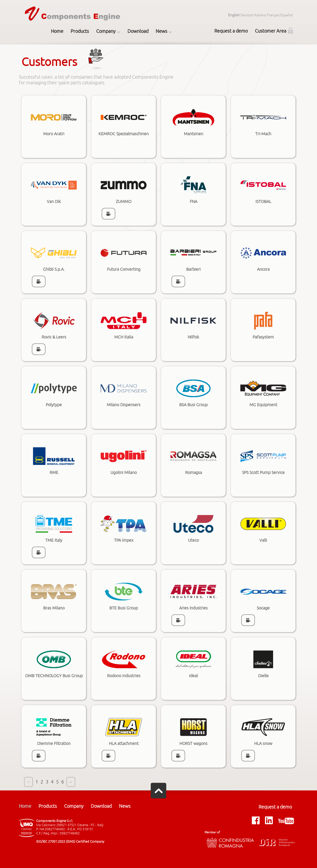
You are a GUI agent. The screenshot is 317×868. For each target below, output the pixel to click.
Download (138, 31)
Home (57, 31)
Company (106, 31)
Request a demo (231, 31)
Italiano (260, 15)
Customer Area (271, 31)
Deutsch (247, 15)
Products (80, 31)
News (161, 31)
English (234, 15)
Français (273, 15)
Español (287, 15)
